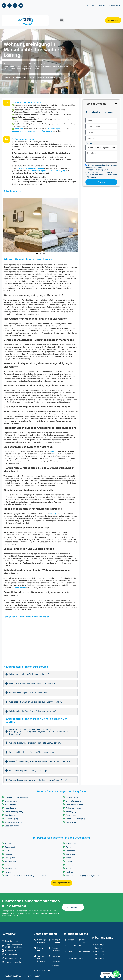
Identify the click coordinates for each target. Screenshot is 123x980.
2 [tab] (41, 313)
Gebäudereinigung (19, 165)
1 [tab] (37, 313)
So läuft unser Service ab (23, 189)
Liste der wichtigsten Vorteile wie (26, 136)
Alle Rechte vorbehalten (30, 976)
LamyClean (19, 162)
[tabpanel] (41, 284)
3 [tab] (44, 313)
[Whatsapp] (116, 974)
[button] (62, 20)
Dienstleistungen (54, 162)
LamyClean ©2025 (10, 976)
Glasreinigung (47, 165)
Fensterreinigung (34, 165)
